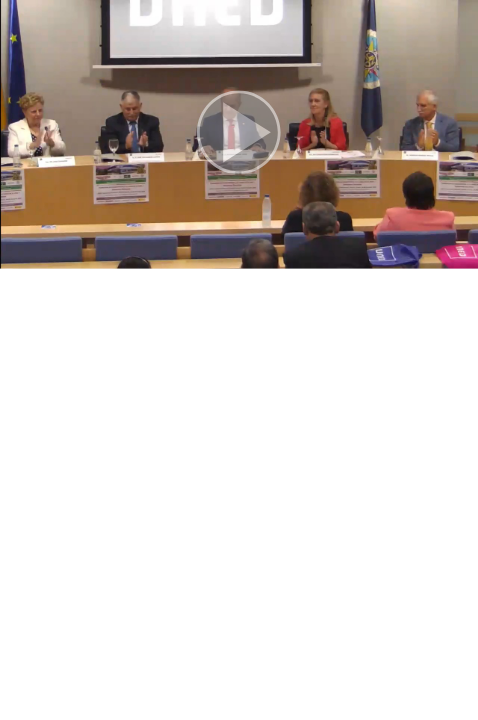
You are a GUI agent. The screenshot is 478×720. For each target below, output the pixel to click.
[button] (239, 134)
